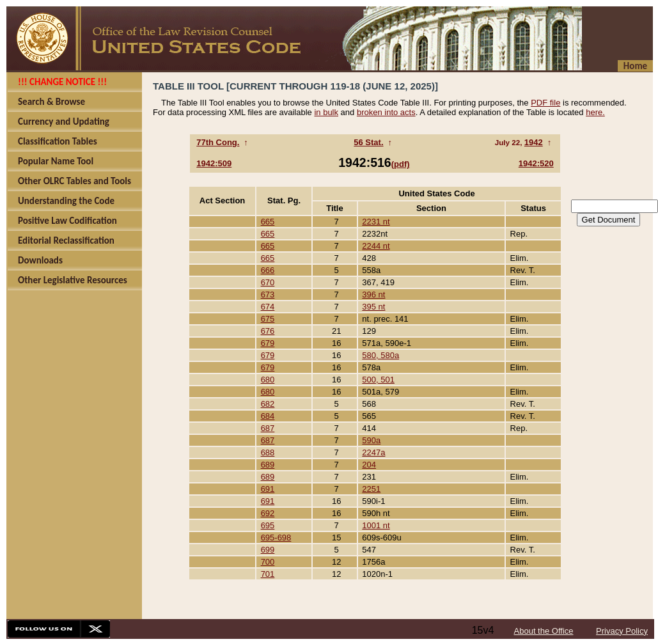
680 (268, 380)
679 (268, 343)
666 (268, 270)
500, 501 (378, 380)
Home (635, 66)
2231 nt (376, 222)
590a (371, 440)
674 (268, 307)
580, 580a (380, 355)
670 (268, 282)
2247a (373, 452)
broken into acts (386, 112)
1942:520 (536, 163)
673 (268, 295)
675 (268, 319)
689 (268, 465)
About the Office (544, 631)
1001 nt (376, 525)
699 (268, 550)
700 (268, 562)
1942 (534, 142)
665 (268, 222)
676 (268, 331)
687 (268, 428)
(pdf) (401, 164)
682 (268, 404)
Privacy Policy (622, 631)
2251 (371, 489)
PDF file (545, 103)
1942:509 (214, 163)
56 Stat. (368, 142)
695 (268, 525)
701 (268, 574)
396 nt (373, 295)
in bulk (326, 112)
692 (268, 513)
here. (595, 112)
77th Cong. (218, 142)
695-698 (276, 538)
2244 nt (376, 246)
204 (369, 465)
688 (268, 452)
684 (268, 416)
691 (268, 489)
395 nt (373, 307)
